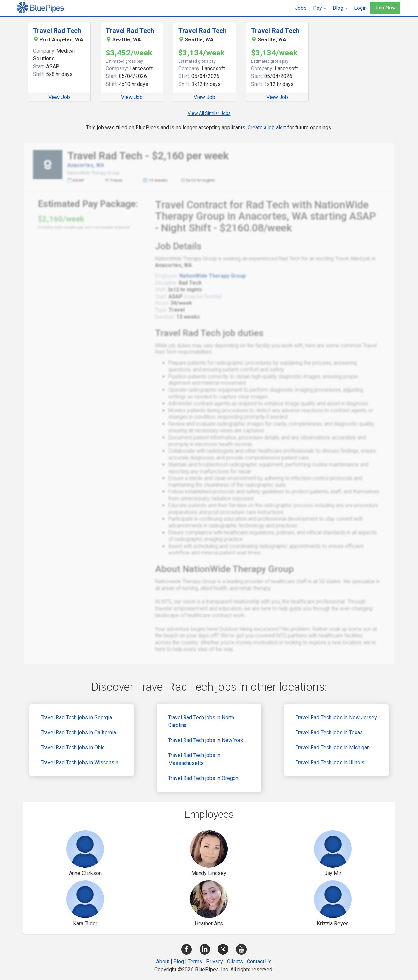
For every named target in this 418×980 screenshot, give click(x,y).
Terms (195, 962)
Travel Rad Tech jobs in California (78, 732)
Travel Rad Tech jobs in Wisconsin (80, 762)
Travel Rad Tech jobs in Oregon (203, 778)
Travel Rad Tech (57, 31)
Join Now (385, 8)
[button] (320, 8)
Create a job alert (267, 127)
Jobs (301, 8)
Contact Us (259, 962)
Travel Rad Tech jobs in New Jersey (336, 717)
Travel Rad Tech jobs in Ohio (73, 747)
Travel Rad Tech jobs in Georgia (76, 717)
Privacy (215, 962)
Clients (235, 962)
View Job (59, 97)
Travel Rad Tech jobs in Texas (329, 732)
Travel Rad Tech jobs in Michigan (333, 747)
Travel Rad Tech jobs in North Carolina (201, 721)
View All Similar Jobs (209, 113)
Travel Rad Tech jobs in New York (206, 740)
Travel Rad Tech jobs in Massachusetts (194, 759)
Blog (179, 962)
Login (360, 8)
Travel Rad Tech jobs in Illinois (330, 762)
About (163, 962)
